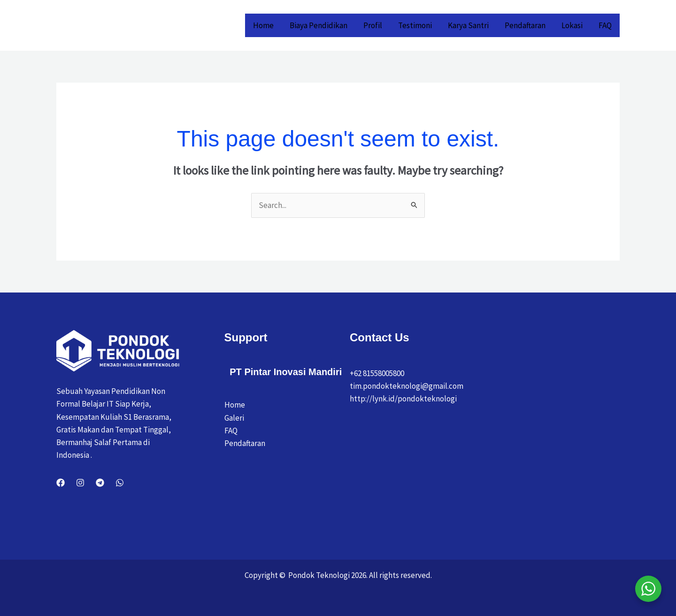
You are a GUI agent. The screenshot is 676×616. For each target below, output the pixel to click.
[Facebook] (61, 483)
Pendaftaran (525, 25)
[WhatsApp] (120, 483)
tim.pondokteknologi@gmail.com (407, 386)
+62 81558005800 (377, 373)
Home (263, 25)
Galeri (234, 418)
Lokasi (572, 25)
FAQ (605, 25)
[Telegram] (100, 483)
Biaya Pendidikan (319, 25)
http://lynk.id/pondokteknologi (403, 399)
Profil (373, 25)
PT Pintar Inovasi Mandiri (286, 372)
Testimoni (415, 25)
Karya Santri (468, 25)
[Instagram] (80, 483)
